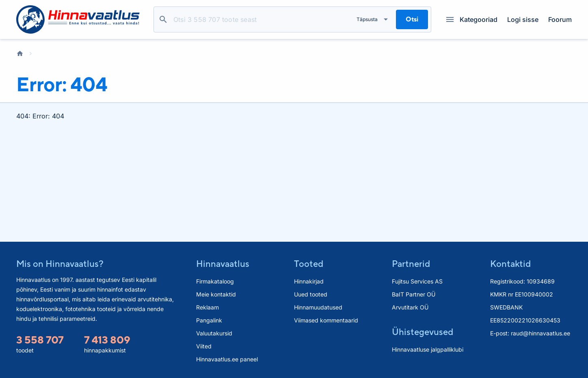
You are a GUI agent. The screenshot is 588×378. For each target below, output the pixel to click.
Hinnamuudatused (318, 307)
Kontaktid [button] (510, 264)
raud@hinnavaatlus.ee (540, 333)
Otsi (163, 19)
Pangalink (209, 320)
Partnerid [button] (411, 264)
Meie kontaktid (216, 294)
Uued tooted (311, 294)
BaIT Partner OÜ (414, 294)
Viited (204, 346)
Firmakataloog (215, 281)
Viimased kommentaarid (326, 320)
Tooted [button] (309, 264)
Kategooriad (472, 19)
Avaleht (20, 54)
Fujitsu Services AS (417, 281)
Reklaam (208, 307)
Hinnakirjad (309, 281)
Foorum (560, 19)
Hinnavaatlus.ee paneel (227, 359)
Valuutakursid (214, 333)
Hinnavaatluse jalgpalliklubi (428, 349)
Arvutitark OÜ (410, 307)
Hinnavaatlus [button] (223, 264)
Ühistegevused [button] (423, 332)
